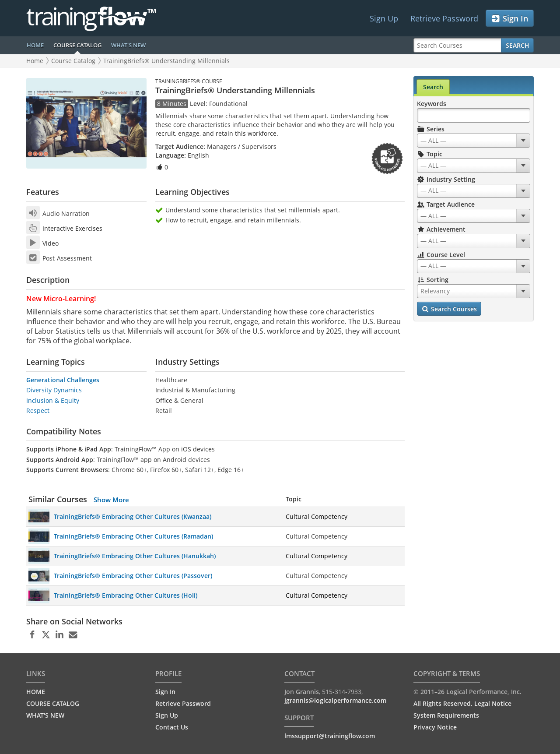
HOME (35, 45)
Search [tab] (433, 87)
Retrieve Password (444, 18)
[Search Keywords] (474, 115)
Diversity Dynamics (54, 390)
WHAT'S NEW (128, 45)
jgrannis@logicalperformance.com (335, 700)
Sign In (509, 19)
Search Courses (449, 309)
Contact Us (172, 727)
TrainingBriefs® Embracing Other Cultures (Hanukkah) (135, 556)
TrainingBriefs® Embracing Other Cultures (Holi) (126, 595)
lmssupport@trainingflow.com (330, 736)
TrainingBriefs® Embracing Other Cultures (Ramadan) (133, 536)
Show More (111, 500)
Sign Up (384, 18)
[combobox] (474, 141)
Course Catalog (73, 61)
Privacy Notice (435, 727)
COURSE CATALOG (77, 45)
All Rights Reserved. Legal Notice (462, 703)
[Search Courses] (457, 45)
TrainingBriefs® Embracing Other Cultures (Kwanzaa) (133, 516)
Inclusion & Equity (53, 400)
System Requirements (446, 715)
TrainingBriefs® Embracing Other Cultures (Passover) (133, 576)
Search (518, 45)
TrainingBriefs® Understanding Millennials (166, 61)
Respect (38, 410)
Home (35, 61)
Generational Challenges (63, 380)
